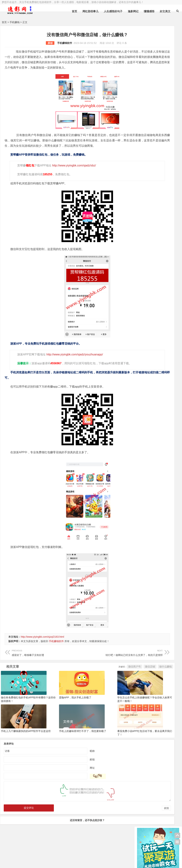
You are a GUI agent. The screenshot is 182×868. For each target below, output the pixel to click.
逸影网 (35, 853)
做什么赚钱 (123, 683)
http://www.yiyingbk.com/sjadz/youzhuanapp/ (73, 365)
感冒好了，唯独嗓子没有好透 (39, 668)
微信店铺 (108, 683)
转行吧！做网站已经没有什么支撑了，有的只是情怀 (95, 668)
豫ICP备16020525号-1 (53, 853)
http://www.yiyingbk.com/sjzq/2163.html (42, 653)
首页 (74, 11)
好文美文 (165, 11)
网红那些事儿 (90, 11)
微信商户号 (92, 683)
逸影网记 (133, 11)
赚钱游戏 (28, 862)
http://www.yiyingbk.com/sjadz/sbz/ (73, 176)
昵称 (71, 763)
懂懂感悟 (149, 11)
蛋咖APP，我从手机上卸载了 (61, 712)
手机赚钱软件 (44, 43)
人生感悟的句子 (113, 11)
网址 (71, 780)
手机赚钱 (15, 22)
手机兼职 (56, 862)
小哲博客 (22, 858)
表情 (124, 821)
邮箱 (71, 772)
